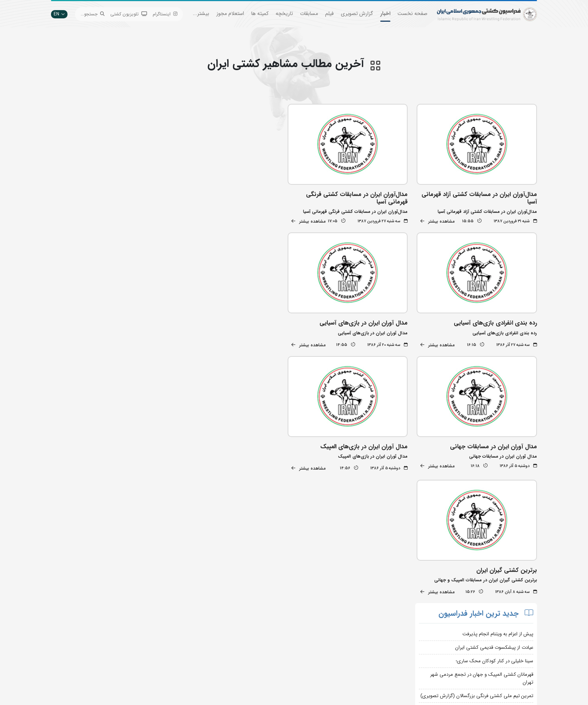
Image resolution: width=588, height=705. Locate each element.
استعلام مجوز (230, 13)
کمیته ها (260, 13)
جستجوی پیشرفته (191, 609)
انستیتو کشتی (194, 643)
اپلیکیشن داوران (192, 632)
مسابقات (309, 13)
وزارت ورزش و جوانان (270, 632)
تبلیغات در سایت (191, 620)
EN (59, 14)
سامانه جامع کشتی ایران (184, 665)
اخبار (385, 13)
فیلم (329, 13)
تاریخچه (284, 13)
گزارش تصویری (357, 13)
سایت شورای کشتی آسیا (267, 665)
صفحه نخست (412, 13)
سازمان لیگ (196, 654)
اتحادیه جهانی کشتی (270, 620)
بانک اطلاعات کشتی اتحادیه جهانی (257, 643)
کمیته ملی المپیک (273, 654)
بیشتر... (201, 13)
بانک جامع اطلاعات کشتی (266, 609)
